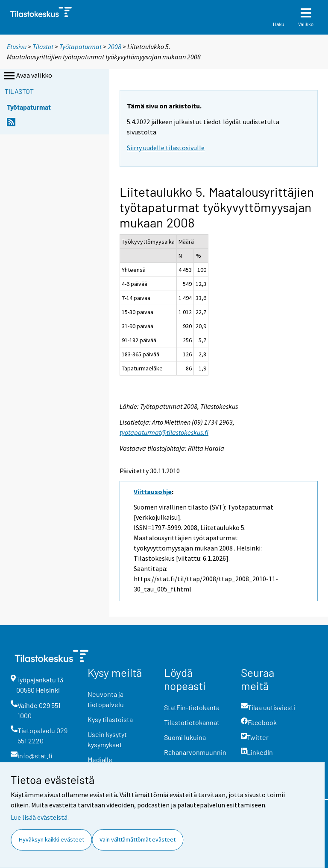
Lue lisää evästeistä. (40, 817)
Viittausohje (153, 492)
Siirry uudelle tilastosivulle (166, 148)
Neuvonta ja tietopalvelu (106, 699)
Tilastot (43, 47)
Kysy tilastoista (110, 719)
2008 (114, 47)
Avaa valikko (27, 76)
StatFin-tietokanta (192, 707)
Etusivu (17, 47)
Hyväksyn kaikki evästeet (51, 839)
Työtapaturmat (81, 47)
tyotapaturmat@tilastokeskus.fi (164, 432)
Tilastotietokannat (192, 722)
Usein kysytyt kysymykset (107, 739)
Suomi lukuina (185, 737)
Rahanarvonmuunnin (195, 752)
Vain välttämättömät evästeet (138, 839)
